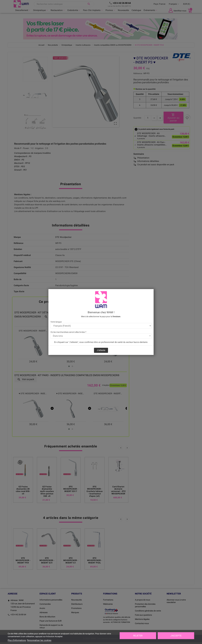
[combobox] (101, 336)
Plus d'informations (17, 640)
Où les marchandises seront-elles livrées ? (68, 332)
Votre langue (56, 322)
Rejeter (138, 636)
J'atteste (101, 350)
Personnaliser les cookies (39, 640)
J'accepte (176, 636)
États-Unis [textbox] (58, 336)
